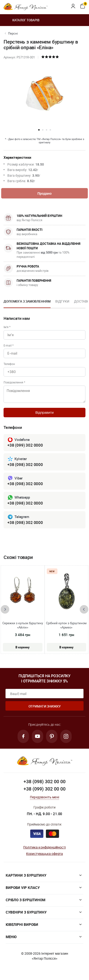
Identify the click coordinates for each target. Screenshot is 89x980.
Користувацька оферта (44, 854)
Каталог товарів (21, 20)
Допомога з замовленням (27, 301)
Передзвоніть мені (44, 797)
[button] (39, 130)
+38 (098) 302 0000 (25, 464)
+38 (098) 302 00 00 (44, 781)
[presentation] (5, 609)
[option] (27, 303)
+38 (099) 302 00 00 (44, 789)
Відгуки (62, 301)
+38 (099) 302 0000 (25, 445)
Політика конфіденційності (44, 847)
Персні (13, 33)
